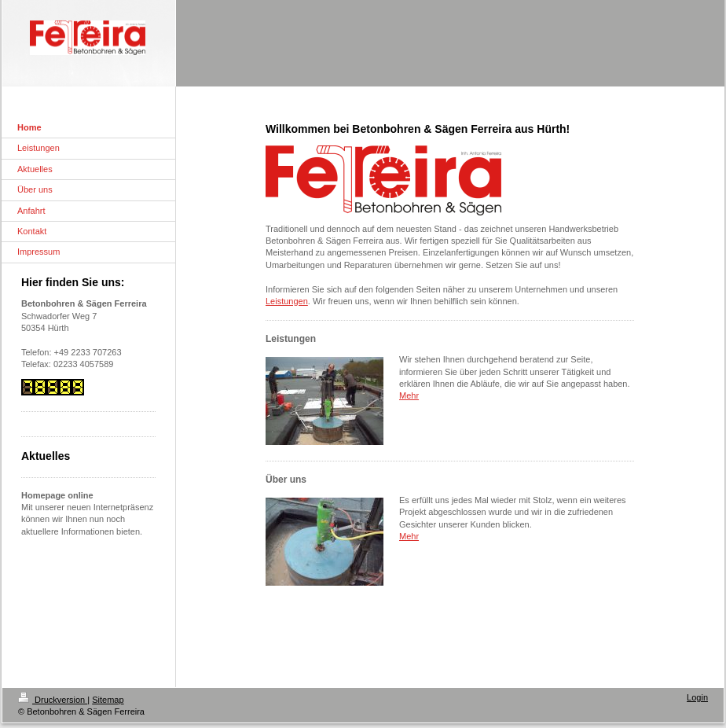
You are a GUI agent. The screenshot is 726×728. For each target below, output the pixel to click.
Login (697, 697)
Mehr (409, 395)
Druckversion (53, 700)
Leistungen (287, 301)
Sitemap (108, 700)
